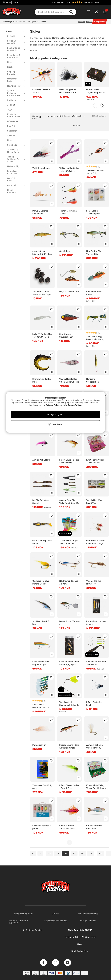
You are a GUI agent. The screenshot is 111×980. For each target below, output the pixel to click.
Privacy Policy (53, 405)
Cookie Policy (74, 405)
